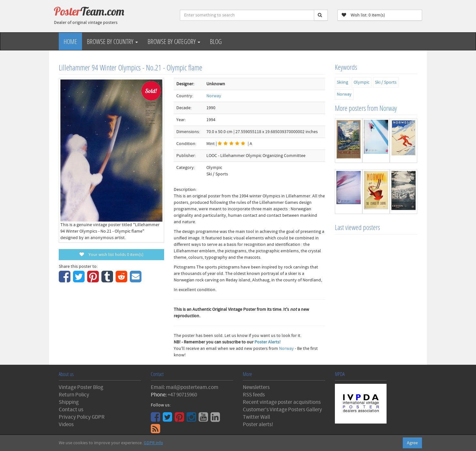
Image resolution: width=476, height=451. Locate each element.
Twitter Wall (256, 417)
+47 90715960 (182, 395)
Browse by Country (112, 41)
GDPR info (153, 443)
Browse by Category (174, 41)
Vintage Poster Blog (81, 387)
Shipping (69, 402)
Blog (216, 41)
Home (70, 41)
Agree (412, 443)
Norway (214, 96)
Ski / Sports (386, 82)
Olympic (362, 82)
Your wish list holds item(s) (111, 255)
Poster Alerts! (268, 342)
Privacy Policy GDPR (82, 417)
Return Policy (74, 395)
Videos (66, 425)
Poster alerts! (258, 425)
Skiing (342, 82)
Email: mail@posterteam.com (185, 387)
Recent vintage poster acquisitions (282, 402)
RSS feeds (254, 395)
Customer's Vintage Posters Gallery (282, 410)
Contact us (71, 410)
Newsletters (256, 387)
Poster (89, 11)
